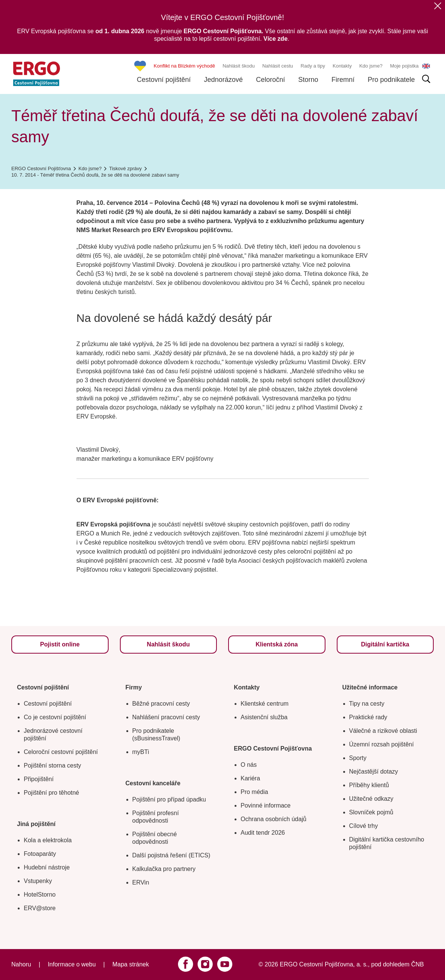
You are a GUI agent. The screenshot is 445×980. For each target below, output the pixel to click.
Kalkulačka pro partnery (164, 869)
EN (426, 66)
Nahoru (21, 964)
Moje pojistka (404, 66)
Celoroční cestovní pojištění (61, 752)
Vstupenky (38, 881)
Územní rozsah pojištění (382, 744)
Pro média (254, 792)
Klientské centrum (265, 704)
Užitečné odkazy (371, 799)
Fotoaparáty (40, 854)
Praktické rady (368, 717)
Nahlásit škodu (239, 66)
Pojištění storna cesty (52, 765)
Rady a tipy (313, 66)
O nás (249, 765)
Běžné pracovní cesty (161, 704)
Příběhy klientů (369, 785)
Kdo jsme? (371, 66)
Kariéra (250, 778)
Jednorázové (223, 80)
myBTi (141, 752)
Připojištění (39, 779)
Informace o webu (72, 964)
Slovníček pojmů (371, 812)
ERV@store (40, 908)
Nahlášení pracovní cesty (166, 717)
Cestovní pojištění (164, 80)
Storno (308, 80)
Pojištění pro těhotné (51, 793)
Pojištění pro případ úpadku (169, 799)
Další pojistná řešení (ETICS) (171, 855)
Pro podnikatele (391, 80)
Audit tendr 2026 (263, 833)
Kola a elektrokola (48, 840)
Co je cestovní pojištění (55, 717)
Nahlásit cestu (278, 66)
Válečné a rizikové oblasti (383, 731)
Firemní (343, 80)
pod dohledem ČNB (397, 964)
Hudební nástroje (47, 867)
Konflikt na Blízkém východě (185, 66)
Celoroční (271, 80)
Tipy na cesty (367, 704)
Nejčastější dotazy (374, 772)
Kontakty (342, 66)
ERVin (141, 882)
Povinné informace (266, 805)
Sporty (358, 758)
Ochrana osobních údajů (273, 819)
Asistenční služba (264, 717)
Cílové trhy (364, 826)
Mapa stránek (131, 964)
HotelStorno (40, 895)
